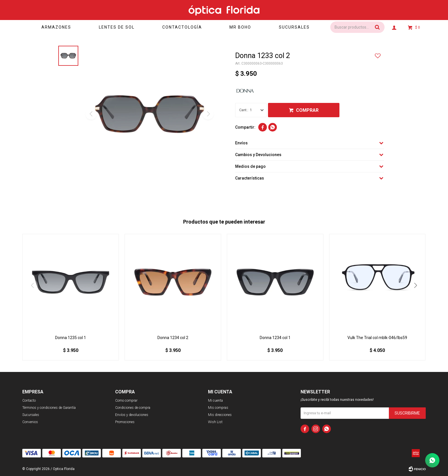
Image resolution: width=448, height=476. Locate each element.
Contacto (29, 401)
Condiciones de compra (133, 408)
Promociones (125, 422)
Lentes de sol (117, 27)
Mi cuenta (215, 401)
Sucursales (294, 27)
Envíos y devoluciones (132, 415)
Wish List (215, 422)
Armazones (56, 27)
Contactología (182, 27)
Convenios (30, 422)
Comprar (307, 110)
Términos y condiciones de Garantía (49, 408)
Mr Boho (240, 27)
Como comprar (126, 401)
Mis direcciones (220, 415)
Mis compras (218, 408)
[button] (416, 285)
